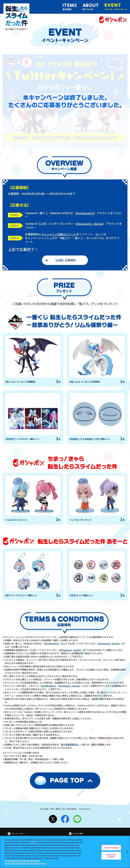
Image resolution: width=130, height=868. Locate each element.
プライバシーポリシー (18, 834)
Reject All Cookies (111, 857)
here (33, 844)
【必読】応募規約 (65, 260)
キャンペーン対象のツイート (59, 234)
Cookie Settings (111, 849)
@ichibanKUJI (85, 213)
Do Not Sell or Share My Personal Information (25, 865)
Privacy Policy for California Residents (22, 862)
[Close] (127, 853)
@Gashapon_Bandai (89, 224)
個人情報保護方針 (70, 744)
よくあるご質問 (77, 834)
